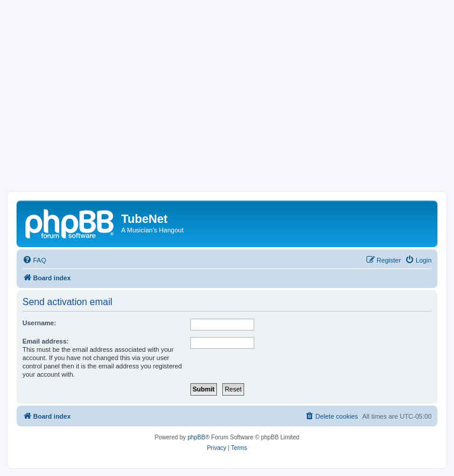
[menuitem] (34, 260)
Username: (39, 323)
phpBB (196, 437)
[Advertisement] (227, 102)
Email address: (46, 341)
